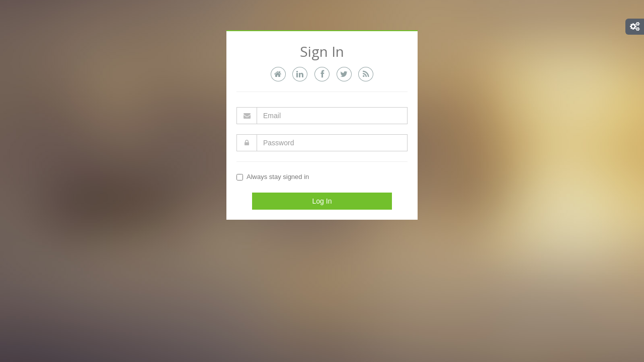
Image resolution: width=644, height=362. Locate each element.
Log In (322, 201)
